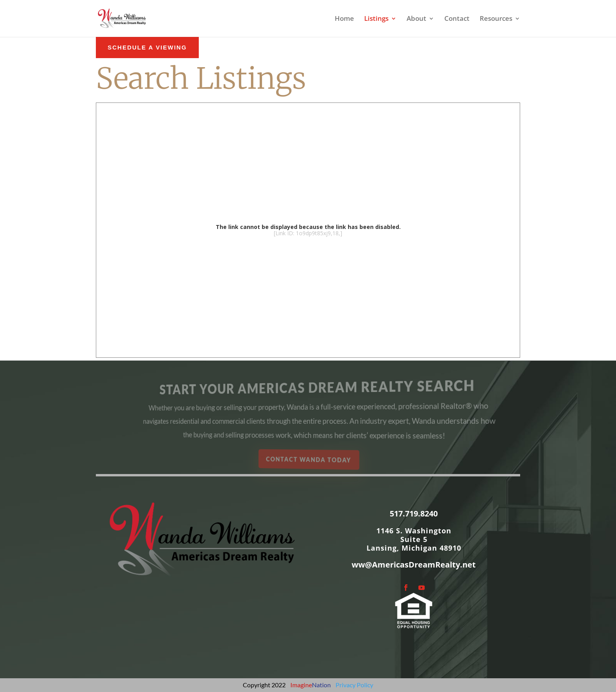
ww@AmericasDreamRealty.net (414, 565)
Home (344, 19)
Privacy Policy (354, 685)
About (416, 19)
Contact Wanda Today (309, 459)
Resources (496, 19)
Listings (376, 19)
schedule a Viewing (147, 47)
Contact (457, 19)
